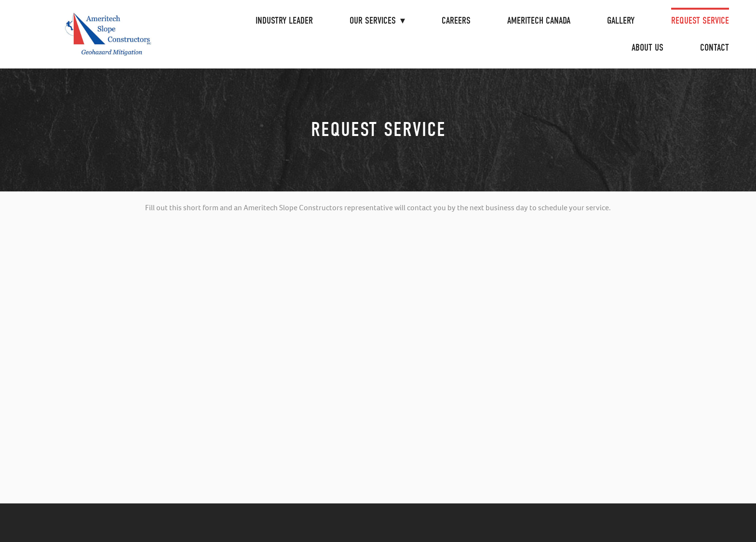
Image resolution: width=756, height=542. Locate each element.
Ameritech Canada (539, 20)
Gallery (621, 20)
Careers (456, 20)
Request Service (700, 20)
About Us (648, 47)
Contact (715, 47)
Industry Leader (284, 20)
